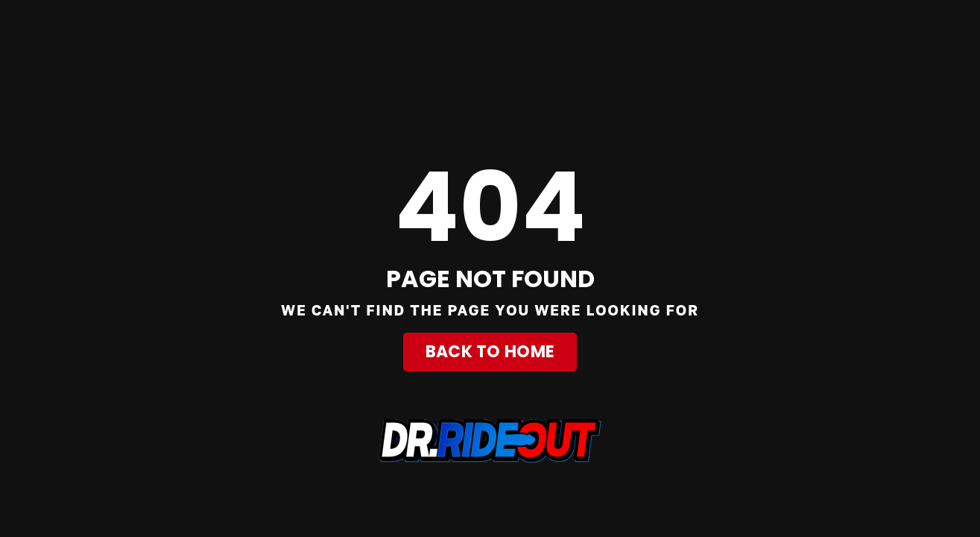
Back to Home (490, 352)
